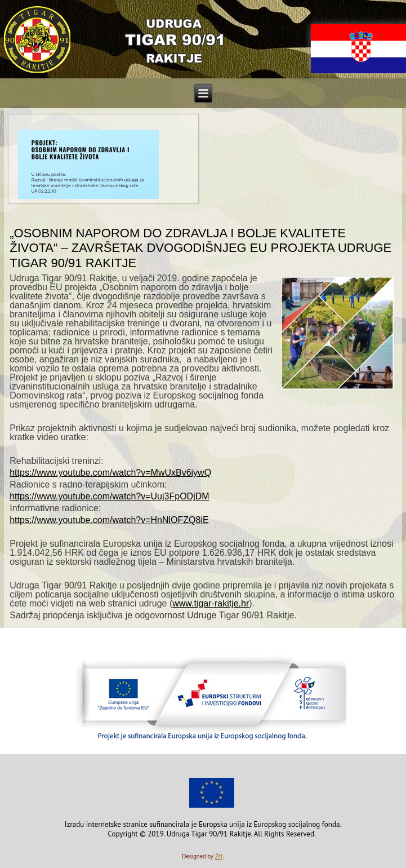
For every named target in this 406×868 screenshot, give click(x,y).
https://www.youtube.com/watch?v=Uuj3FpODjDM (109, 496)
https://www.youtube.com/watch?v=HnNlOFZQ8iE (109, 520)
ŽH (219, 856)
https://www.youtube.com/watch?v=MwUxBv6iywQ (110, 473)
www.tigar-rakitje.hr (211, 603)
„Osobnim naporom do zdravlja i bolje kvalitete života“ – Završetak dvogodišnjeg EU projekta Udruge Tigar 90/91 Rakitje (200, 248)
